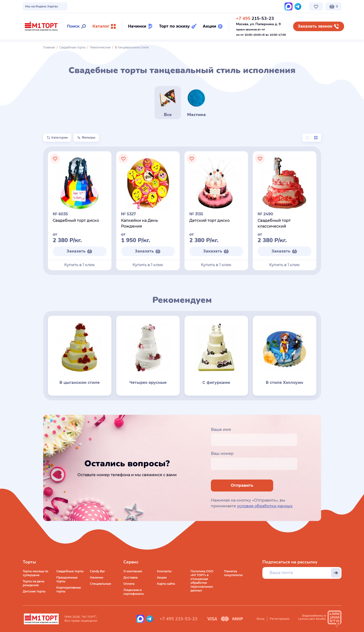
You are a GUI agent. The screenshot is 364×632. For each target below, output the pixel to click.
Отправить (242, 485)
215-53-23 (255, 18)
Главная (49, 47)
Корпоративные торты (69, 589)
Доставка (130, 577)
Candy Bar (97, 571)
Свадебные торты (72, 47)
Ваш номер (222, 454)
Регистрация (279, 619)
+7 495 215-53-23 (179, 619)
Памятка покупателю (233, 573)
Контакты (137, 6)
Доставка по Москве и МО (67, 6)
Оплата (129, 584)
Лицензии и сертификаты (134, 592)
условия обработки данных (265, 506)
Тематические (100, 47)
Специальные (101, 584)
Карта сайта (166, 584)
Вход (260, 619)
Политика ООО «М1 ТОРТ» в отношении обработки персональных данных (202, 581)
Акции (162, 577)
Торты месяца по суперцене (36, 573)
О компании (32, 6)
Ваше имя (221, 430)
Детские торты (34, 591)
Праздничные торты (67, 579)
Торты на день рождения (34, 583)
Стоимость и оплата (108, 6)
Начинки (96, 577)
